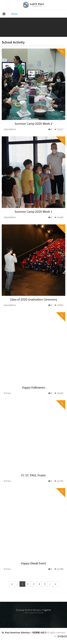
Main (15, 14)
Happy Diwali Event (33, 563)
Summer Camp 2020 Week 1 (33, 212)
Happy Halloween (34, 387)
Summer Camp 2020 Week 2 (33, 124)
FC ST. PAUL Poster (34, 475)
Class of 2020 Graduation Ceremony (33, 299)
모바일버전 (62, 636)
